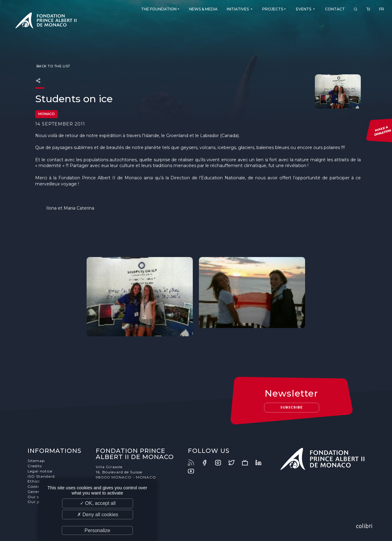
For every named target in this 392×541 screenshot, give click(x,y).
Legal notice (40, 471)
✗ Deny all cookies (98, 515)
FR (382, 9)
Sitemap (36, 461)
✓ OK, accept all (98, 503)
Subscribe (291, 407)
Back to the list (53, 66)
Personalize (97, 530)
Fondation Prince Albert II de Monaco (46, 21)
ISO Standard (41, 476)
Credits (35, 466)
